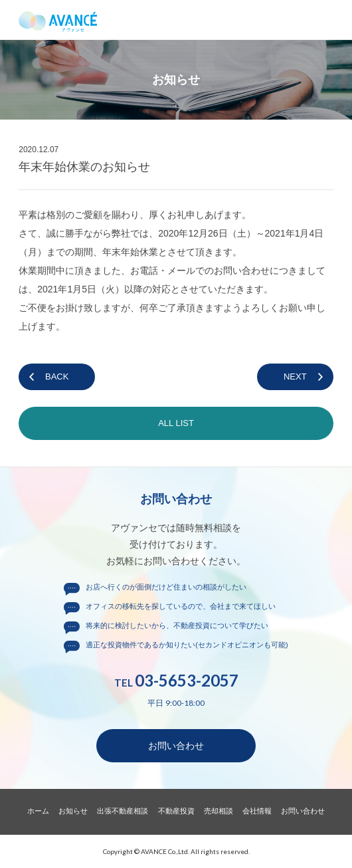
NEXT (295, 377)
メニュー (332, 20)
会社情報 (257, 811)
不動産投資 (176, 811)
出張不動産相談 (123, 811)
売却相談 (219, 811)
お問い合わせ (176, 746)
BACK (57, 377)
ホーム (38, 811)
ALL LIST (176, 423)
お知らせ (73, 811)
